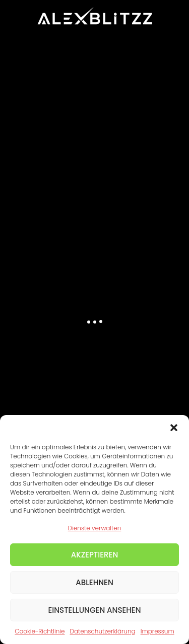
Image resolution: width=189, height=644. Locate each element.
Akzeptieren (95, 555)
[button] (174, 428)
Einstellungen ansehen (94, 610)
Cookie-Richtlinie (40, 631)
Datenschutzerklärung (102, 631)
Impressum (157, 631)
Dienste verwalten (95, 528)
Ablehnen (94, 582)
